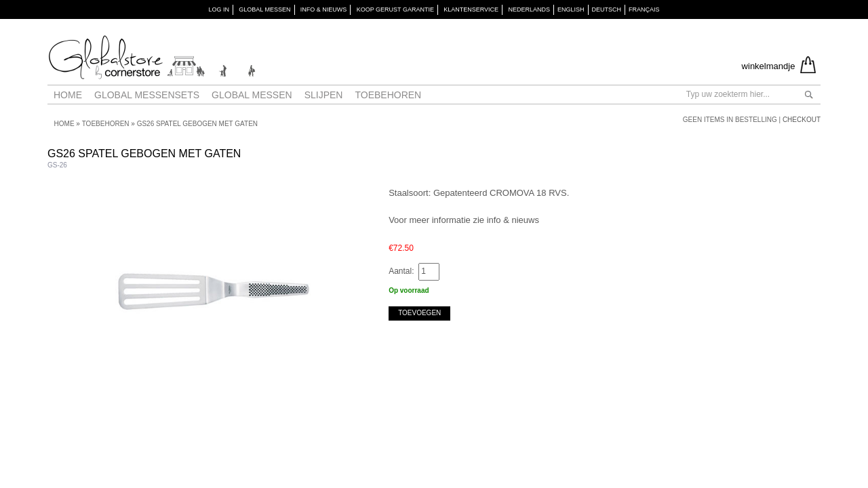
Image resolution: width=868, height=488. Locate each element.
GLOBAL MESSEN (264, 9)
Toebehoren (388, 95)
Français (644, 9)
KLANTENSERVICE (471, 9)
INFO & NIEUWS (324, 9)
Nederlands (529, 9)
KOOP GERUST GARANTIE (395, 9)
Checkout (802, 120)
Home (68, 95)
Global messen (252, 95)
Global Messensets (147, 95)
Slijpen (324, 95)
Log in (219, 9)
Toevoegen (419, 313)
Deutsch (607, 9)
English (571, 9)
